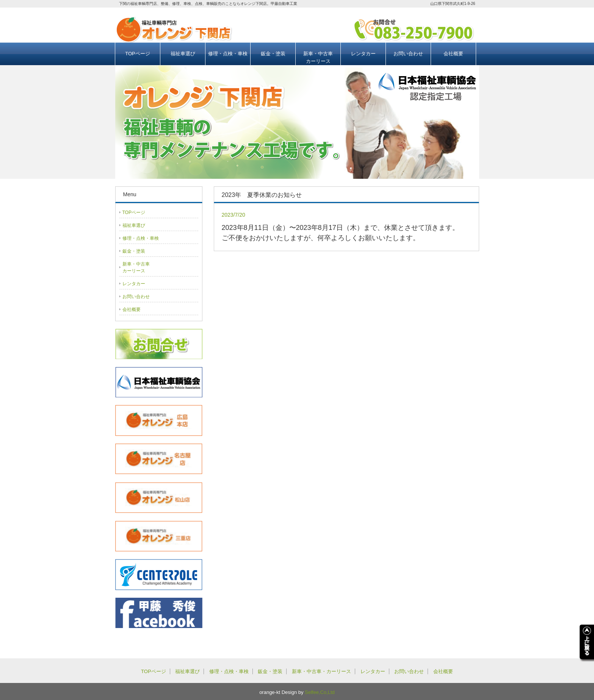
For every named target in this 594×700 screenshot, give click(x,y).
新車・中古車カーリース (318, 57)
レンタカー (363, 54)
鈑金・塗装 (273, 54)
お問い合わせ (408, 54)
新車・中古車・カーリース (321, 671)
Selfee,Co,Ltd (320, 692)
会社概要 (453, 54)
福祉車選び (183, 54)
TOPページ (138, 54)
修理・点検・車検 (228, 54)
